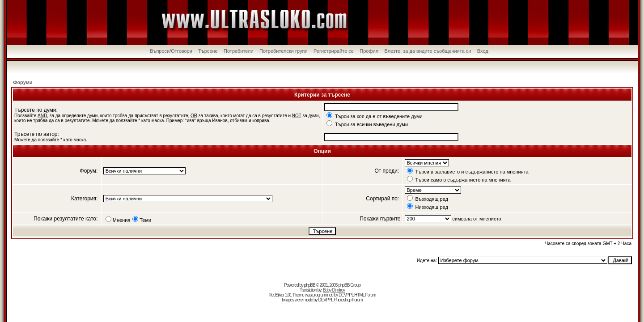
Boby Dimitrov (334, 290)
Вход (483, 51)
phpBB (310, 285)
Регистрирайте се (334, 51)
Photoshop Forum (348, 300)
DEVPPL (346, 295)
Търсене (208, 51)
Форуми (23, 82)
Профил (369, 51)
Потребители (239, 51)
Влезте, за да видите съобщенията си (428, 51)
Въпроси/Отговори (171, 51)
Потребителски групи (284, 51)
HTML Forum (365, 295)
